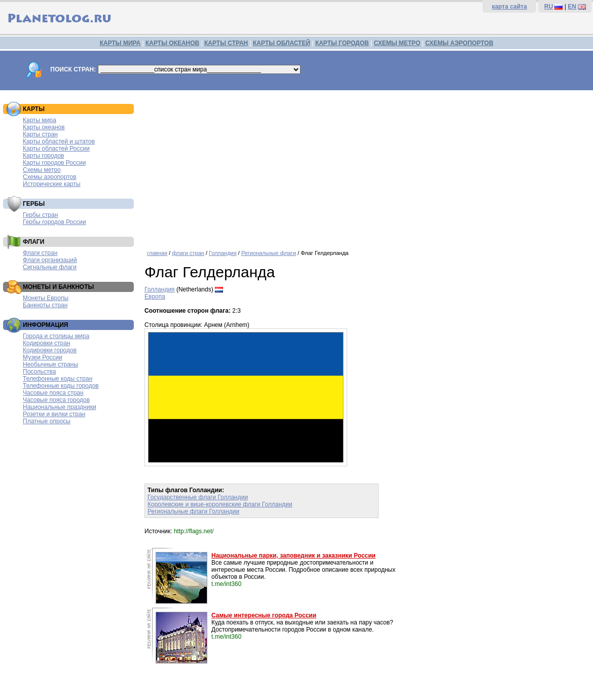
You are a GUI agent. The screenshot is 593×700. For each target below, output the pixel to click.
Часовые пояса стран (53, 393)
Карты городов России (54, 163)
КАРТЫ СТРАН (226, 43)
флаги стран (188, 253)
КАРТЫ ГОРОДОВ (342, 43)
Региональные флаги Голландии (193, 511)
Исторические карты (52, 184)
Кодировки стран (47, 343)
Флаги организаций (50, 260)
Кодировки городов (50, 350)
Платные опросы (47, 421)
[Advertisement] (366, 166)
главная (157, 253)
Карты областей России (56, 149)
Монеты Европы (46, 298)
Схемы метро (42, 170)
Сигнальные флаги (50, 267)
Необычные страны (50, 364)
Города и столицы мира (56, 336)
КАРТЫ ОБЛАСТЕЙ (282, 43)
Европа (155, 297)
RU (549, 7)
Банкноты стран (45, 305)
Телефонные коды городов (61, 386)
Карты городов (43, 156)
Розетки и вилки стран (54, 414)
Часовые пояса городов (56, 400)
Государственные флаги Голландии (198, 497)
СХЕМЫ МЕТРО (397, 43)
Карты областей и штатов (59, 141)
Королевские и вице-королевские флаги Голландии (220, 504)
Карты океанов (44, 127)
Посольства (40, 372)
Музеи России (43, 357)
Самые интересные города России (264, 615)
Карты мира (40, 120)
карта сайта (509, 7)
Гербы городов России (54, 222)
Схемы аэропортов (50, 177)
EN (572, 7)
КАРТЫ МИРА (120, 43)
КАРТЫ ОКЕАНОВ (172, 43)
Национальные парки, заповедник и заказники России (293, 556)
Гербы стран (40, 215)
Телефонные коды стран (58, 379)
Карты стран (40, 134)
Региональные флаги (269, 253)
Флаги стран (40, 253)
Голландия (223, 253)
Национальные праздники (60, 407)
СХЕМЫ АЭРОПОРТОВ (459, 43)
